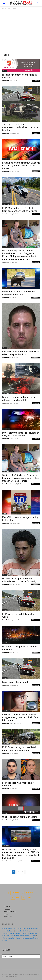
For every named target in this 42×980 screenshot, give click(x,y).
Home (4, 8)
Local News (6, 159)
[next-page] (27, 872)
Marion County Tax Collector (12, 938)
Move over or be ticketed (15, 682)
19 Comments (35, 484)
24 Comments (35, 357)
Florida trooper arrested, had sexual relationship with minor (21, 353)
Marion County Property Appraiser (25, 936)
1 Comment (36, 81)
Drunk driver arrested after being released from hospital (19, 399)
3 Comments (36, 753)
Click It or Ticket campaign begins (20, 817)
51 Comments (35, 297)
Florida (5, 121)
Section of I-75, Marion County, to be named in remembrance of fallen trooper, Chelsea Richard (21, 478)
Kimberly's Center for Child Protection (15, 933)
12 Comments (35, 861)
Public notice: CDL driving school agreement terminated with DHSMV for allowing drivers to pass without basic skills (21, 854)
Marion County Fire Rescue (24, 931)
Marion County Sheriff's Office (12, 929)
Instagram (30, 893)
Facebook (15, 893)
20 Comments (35, 620)
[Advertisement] (21, 32)
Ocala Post (6, 81)
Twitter (29, 898)
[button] (39, 3)
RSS (18, 898)
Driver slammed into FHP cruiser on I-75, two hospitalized (21, 434)
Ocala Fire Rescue (8, 931)
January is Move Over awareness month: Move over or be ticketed (20, 127)
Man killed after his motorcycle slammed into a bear (18, 293)
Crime (4, 71)
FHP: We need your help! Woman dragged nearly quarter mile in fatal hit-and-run (20, 717)
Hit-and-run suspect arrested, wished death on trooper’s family (19, 580)
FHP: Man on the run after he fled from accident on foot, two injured (20, 210)
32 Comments (35, 584)
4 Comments (36, 403)
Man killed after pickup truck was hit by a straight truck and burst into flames (21, 166)
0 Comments (36, 171)
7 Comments (36, 723)
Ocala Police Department (30, 929)
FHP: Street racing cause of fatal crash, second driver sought (19, 749)
